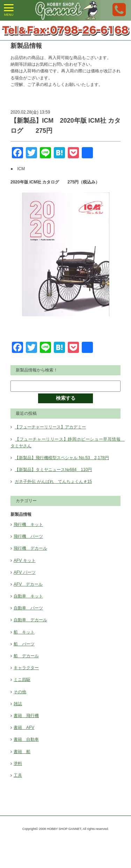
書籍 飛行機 (26, 716)
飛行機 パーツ (28, 536)
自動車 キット (28, 596)
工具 (18, 775)
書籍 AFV (24, 728)
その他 (20, 692)
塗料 (18, 764)
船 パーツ (24, 644)
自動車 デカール (30, 620)
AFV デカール (28, 584)
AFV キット (25, 560)
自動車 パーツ (28, 608)
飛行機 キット (28, 525)
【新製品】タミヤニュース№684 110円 (53, 470)
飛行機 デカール (30, 548)
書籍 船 (22, 752)
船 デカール (26, 656)
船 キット (24, 632)
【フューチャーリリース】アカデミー (50, 427)
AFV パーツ (25, 572)
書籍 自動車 (26, 739)
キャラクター (26, 668)
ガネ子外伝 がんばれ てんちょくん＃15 (53, 482)
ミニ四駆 (22, 680)
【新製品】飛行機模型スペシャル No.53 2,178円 (62, 458)
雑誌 (18, 704)
